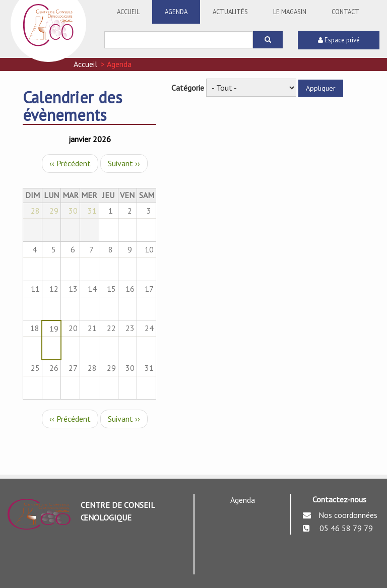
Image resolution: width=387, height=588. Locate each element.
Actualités (230, 12)
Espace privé (339, 40)
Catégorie (188, 88)
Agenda (176, 12)
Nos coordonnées (348, 515)
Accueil (128, 12)
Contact (345, 12)
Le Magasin (290, 12)
